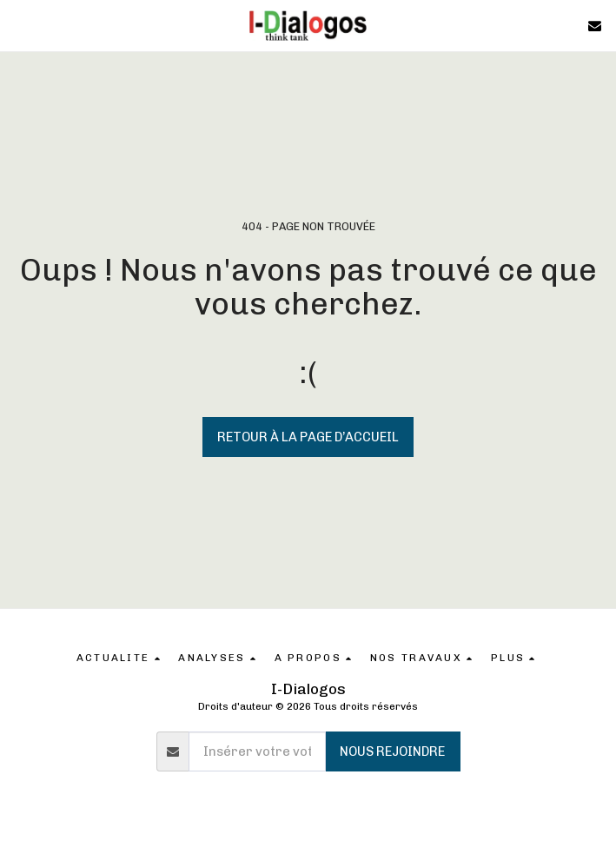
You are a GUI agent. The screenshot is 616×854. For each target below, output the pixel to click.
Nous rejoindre (392, 751)
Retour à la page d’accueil (308, 437)
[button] (19, 25)
